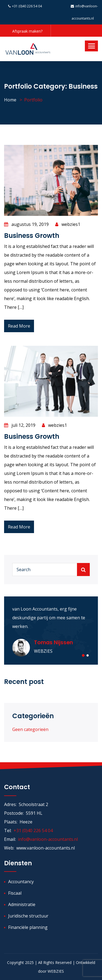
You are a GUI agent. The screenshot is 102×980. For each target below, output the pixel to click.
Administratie (22, 904)
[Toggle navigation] (91, 46)
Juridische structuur (28, 916)
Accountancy (21, 882)
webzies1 (68, 224)
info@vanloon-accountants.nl (48, 839)
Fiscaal (15, 893)
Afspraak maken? (27, 31)
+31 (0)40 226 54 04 (25, 6)
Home (10, 100)
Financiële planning (28, 927)
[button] (83, 655)
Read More (19, 326)
